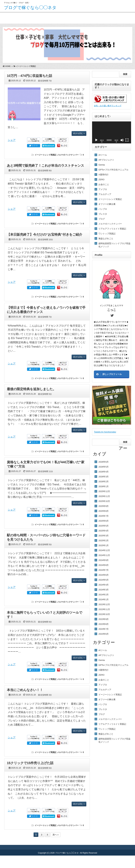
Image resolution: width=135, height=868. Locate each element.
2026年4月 (104, 472)
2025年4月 (104, 531)
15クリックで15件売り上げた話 (30, 763)
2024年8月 (104, 565)
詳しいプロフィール (112, 374)
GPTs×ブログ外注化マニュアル (113, 170)
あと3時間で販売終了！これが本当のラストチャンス (45, 166)
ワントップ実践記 (107, 234)
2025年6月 (104, 521)
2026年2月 (104, 482)
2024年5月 (104, 580)
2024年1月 (104, 600)
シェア (12, 140)
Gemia (102, 165)
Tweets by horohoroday (105, 432)
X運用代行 (103, 175)
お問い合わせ (89, 17)
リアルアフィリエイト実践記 (112, 229)
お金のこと (104, 184)
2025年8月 (104, 511)
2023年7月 (104, 629)
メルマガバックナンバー (68, 155)
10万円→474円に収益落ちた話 (29, 76)
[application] (111, 132)
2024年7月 (104, 570)
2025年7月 (104, 516)
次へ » (56, 835)
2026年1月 (104, 486)
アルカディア (105, 194)
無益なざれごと (106, 239)
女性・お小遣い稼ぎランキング (108, 106)
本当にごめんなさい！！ (25, 690)
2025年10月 (104, 501)
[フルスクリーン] (127, 140)
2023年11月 (104, 609)
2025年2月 (104, 541)
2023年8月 (104, 624)
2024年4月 (104, 585)
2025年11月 (104, 496)
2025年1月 (104, 545)
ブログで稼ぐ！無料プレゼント (59, 20)
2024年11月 (104, 555)
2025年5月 (104, 526)
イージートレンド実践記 (46, 155)
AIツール (103, 155)
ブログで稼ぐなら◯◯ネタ (30, 8)
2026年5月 (104, 467)
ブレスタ (103, 214)
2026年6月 (104, 462)
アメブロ (103, 189)
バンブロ (103, 209)
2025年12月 (104, 491)
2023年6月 (104, 634)
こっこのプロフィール (29, 17)
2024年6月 (104, 575)
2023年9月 (104, 619)
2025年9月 (104, 506)
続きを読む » (79, 133)
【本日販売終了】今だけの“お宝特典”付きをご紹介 (45, 234)
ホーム (7, 17)
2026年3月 (104, 477)
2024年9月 (104, 560)
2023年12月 (104, 604)
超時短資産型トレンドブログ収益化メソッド (114, 245)
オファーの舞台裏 (107, 204)
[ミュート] (122, 140)
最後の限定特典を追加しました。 (31, 389)
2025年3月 (104, 536)
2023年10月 (104, 614)
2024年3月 (104, 590)
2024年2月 (104, 595)
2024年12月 (104, 550)
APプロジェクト (106, 160)
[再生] (96, 140)
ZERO (101, 180)
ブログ (102, 219)
